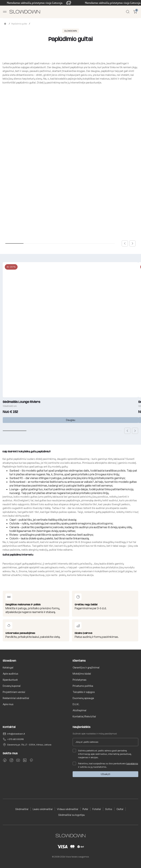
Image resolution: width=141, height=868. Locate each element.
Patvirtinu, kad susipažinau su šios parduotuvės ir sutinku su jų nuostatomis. (105, 765)
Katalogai (8, 667)
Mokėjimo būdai (82, 674)
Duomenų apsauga (83, 698)
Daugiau (71, 420)
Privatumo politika (83, 686)
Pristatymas (80, 680)
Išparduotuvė (10, 680)
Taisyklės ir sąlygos (84, 692)
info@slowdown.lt (16, 734)
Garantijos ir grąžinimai (86, 667)
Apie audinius (10, 674)
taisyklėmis (132, 763)
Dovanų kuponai (12, 686)
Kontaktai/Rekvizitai (84, 716)
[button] (125, 243)
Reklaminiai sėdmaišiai (16, 698)
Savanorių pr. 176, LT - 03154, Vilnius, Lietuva (29, 745)
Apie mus (8, 704)
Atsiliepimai (80, 710)
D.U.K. (76, 704)
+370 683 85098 (15, 739)
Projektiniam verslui (14, 692)
